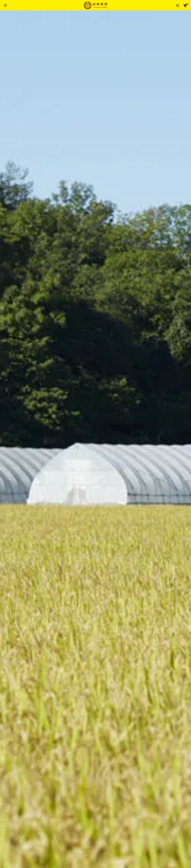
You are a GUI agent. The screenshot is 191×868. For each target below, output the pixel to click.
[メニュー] (5, 5)
